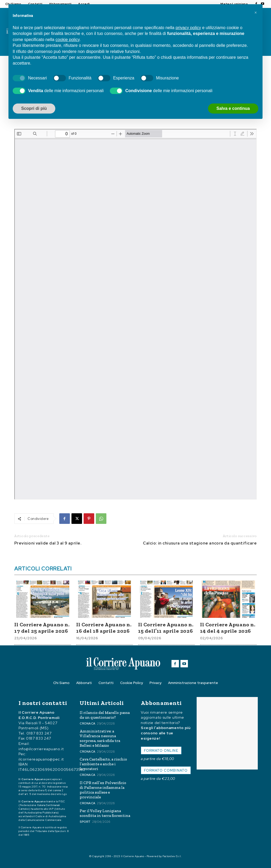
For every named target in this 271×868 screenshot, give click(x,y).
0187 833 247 (39, 733)
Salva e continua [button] (233, 108)
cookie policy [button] (67, 40)
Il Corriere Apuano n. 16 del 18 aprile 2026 (104, 628)
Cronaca (88, 723)
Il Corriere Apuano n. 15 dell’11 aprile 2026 (166, 628)
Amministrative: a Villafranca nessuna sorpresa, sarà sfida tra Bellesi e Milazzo (100, 738)
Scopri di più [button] (34, 108)
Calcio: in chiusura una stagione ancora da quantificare (200, 543)
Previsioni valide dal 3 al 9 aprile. (48, 543)
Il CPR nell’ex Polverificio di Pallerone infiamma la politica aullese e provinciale (103, 790)
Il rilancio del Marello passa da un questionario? (105, 715)
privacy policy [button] (188, 28)
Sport (85, 822)
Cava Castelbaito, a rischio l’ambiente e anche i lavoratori (103, 764)
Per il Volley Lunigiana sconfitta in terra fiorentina (105, 813)
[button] (256, 13)
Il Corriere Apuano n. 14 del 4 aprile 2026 (228, 628)
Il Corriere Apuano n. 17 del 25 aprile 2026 (42, 628)
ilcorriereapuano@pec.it (41, 759)
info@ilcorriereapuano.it (41, 749)
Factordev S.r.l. (172, 856)
